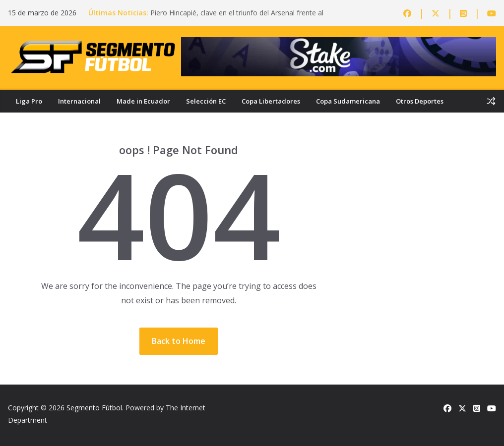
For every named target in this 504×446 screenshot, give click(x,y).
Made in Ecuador (143, 101)
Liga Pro (29, 101)
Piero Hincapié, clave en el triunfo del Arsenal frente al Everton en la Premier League (237, 18)
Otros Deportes (420, 101)
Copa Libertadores (271, 101)
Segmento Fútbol (94, 408)
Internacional (79, 101)
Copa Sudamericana (348, 101)
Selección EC (206, 101)
